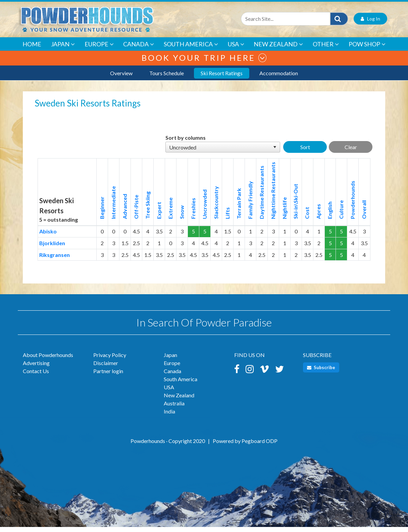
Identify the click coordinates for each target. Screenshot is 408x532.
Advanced (125, 211)
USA (236, 49)
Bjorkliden (52, 248)
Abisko (48, 236)
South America (191, 49)
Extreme (170, 213)
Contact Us (36, 376)
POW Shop (367, 49)
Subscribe (321, 372)
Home (32, 49)
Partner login (108, 376)
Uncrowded (205, 209)
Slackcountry (216, 208)
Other (326, 49)
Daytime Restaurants (262, 197)
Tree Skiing (147, 210)
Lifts (227, 218)
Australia (174, 408)
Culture (341, 215)
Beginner (102, 213)
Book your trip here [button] (204, 63)
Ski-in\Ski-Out (295, 206)
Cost (307, 218)
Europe (99, 49)
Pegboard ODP (260, 446)
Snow (182, 217)
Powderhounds (352, 205)
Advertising (36, 368)
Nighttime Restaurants (273, 195)
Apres (318, 216)
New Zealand (278, 49)
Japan (63, 49)
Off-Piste (136, 212)
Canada (139, 49)
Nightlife (284, 213)
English (330, 215)
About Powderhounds (48, 360)
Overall (364, 215)
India (169, 416)
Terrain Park (239, 209)
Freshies (193, 213)
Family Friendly (250, 205)
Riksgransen (55, 259)
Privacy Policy (110, 360)
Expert (159, 215)
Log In (370, 24)
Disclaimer (106, 368)
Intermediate (113, 208)
